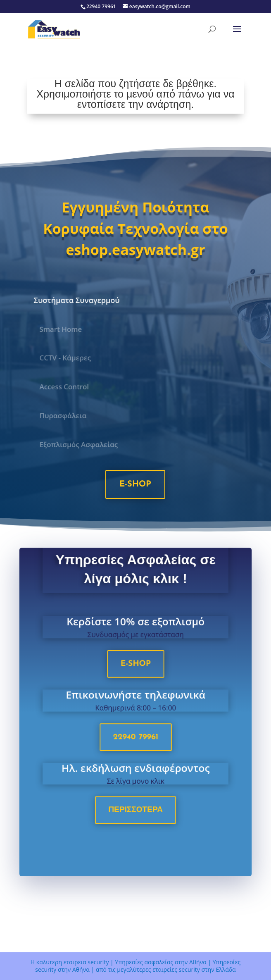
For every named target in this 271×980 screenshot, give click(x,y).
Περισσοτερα (135, 812)
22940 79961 (136, 741)
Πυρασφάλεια (65, 416)
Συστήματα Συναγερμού (78, 300)
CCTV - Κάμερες (67, 358)
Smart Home (63, 329)
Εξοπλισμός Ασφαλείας (81, 444)
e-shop (135, 484)
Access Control (67, 387)
